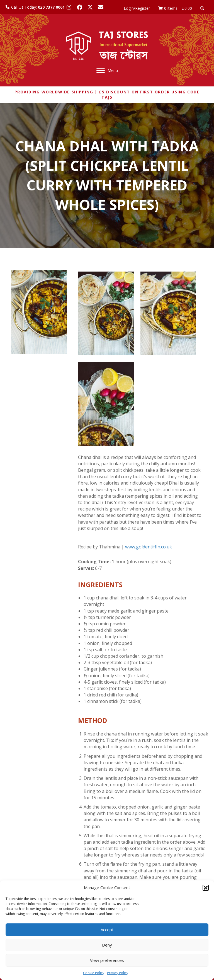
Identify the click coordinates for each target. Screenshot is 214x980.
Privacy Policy (118, 973)
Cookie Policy (94, 973)
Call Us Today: (38, 7)
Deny (107, 945)
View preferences (107, 960)
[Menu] (107, 71)
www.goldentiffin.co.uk (149, 547)
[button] (206, 888)
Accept (107, 930)
